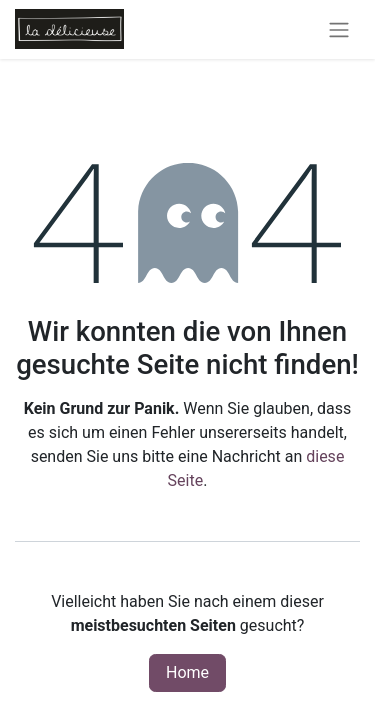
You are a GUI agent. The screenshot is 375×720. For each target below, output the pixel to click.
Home (187, 672)
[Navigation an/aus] (339, 29)
